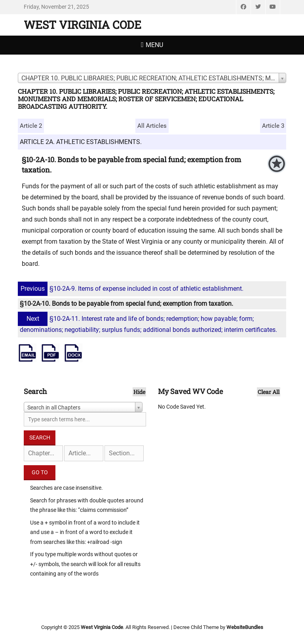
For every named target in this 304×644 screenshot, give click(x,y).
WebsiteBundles (245, 627)
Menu (154, 45)
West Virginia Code (83, 25)
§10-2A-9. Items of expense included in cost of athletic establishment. (132, 289)
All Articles (152, 126)
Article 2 (31, 126)
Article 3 (273, 126)
